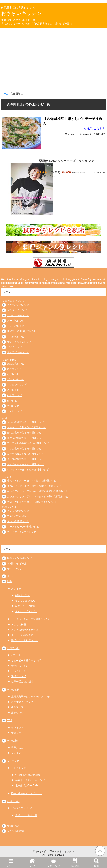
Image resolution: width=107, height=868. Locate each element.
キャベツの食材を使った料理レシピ (27, 427)
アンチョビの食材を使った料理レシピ (28, 443)
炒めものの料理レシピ (19, 516)
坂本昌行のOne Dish (26, 785)
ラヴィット (17, 728)
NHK (10, 581)
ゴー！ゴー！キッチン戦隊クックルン (32, 619)
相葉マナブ (17, 707)
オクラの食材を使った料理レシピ (25, 438)
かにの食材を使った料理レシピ (24, 433)
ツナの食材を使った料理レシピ (24, 449)
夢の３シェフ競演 (25, 606)
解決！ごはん (23, 595)
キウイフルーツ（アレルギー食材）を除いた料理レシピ (38, 491)
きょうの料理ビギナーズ (25, 630)
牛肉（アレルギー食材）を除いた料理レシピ (32, 481)
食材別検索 (13, 826)
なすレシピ (13, 374)
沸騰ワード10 (19, 676)
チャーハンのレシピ (18, 305)
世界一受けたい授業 (22, 682)
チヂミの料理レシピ (18, 511)
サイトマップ (14, 569)
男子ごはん (17, 748)
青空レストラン (20, 666)
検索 (96, 862)
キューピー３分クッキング (26, 661)
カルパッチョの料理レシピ (22, 532)
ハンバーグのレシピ (18, 315)
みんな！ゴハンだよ (26, 611)
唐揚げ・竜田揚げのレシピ (22, 331)
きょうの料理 (19, 625)
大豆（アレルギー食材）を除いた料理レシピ (32, 502)
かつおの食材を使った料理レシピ (25, 422)
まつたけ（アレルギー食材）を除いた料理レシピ (34, 486)
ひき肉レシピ (14, 395)
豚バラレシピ (14, 369)
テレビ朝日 (13, 690)
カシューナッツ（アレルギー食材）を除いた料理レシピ (38, 496)
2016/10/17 (73, 134)
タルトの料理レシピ (18, 521)
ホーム (32, 862)
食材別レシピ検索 (17, 564)
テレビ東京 (13, 741)
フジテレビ (13, 761)
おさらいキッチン (21, 13)
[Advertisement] (53, 61)
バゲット (16, 655)
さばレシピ (13, 390)
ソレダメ (16, 753)
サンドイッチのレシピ (19, 342)
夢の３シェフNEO (25, 601)
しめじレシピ (14, 411)
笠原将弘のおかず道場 (28, 775)
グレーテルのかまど (22, 635)
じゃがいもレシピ (17, 385)
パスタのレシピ (16, 337)
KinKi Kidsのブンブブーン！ (27, 793)
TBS (9, 720)
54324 (55, 172)
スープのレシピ (16, 321)
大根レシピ (13, 406)
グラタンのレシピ (17, 310)
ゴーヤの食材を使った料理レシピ (25, 454)
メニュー (11, 862)
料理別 (75, 862)
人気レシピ (53, 862)
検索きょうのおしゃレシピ (30, 780)
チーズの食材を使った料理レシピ (25, 459)
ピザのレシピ (14, 347)
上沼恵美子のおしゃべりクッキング (31, 697)
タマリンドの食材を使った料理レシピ (28, 470)
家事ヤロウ (17, 713)
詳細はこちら (50, 176)
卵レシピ (12, 401)
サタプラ (16, 733)
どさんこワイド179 (22, 808)
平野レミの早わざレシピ (25, 640)
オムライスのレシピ (18, 352)
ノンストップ (19, 768)
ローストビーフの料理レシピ (23, 527)
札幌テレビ (13, 801)
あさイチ (87, 134)
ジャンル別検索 (16, 831)
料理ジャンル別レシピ (19, 558)
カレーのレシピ (16, 326)
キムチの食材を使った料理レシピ (25, 464)
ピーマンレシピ (16, 379)
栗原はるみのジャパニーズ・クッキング (66, 161)
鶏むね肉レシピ (16, 364)
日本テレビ (13, 648)
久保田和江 (99, 134)
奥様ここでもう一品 (26, 815)
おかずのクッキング (22, 702)
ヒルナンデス (19, 671)
